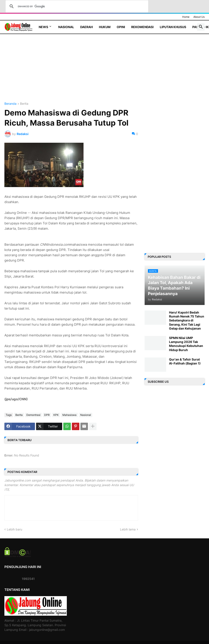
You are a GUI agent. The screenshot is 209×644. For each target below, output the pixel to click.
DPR (47, 415)
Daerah (86, 27)
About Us (199, 17)
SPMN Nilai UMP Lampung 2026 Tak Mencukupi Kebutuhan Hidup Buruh (186, 344)
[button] (201, 27)
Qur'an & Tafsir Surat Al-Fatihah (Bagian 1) (185, 361)
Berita (24, 104)
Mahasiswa (69, 415)
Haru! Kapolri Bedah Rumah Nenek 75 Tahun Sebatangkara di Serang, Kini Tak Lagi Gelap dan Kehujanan (187, 320)
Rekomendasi (142, 27)
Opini (121, 27)
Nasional (66, 27)
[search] (76, 6)
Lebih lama (128, 529)
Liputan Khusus (173, 27)
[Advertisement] (71, 71)
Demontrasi (33, 415)
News (43, 27)
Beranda (10, 104)
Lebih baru (15, 529)
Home (186, 17)
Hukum (105, 27)
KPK (56, 415)
